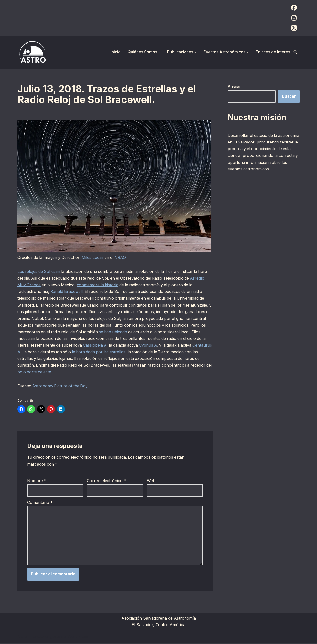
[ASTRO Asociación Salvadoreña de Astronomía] (32, 52)
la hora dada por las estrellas (122, 352)
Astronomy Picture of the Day (61, 387)
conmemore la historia (99, 285)
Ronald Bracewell (67, 292)
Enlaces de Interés (273, 52)
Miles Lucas (94, 257)
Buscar (234, 87)
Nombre (37, 481)
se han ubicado (132, 332)
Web (151, 481)
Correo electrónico (106, 481)
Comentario (40, 503)
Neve (22, 638)
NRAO (123, 257)
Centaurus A (29, 352)
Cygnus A (161, 346)
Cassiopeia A (106, 346)
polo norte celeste (60, 372)
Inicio (116, 52)
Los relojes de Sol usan (39, 272)
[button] (159, 52)
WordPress (78, 638)
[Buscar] (295, 52)
